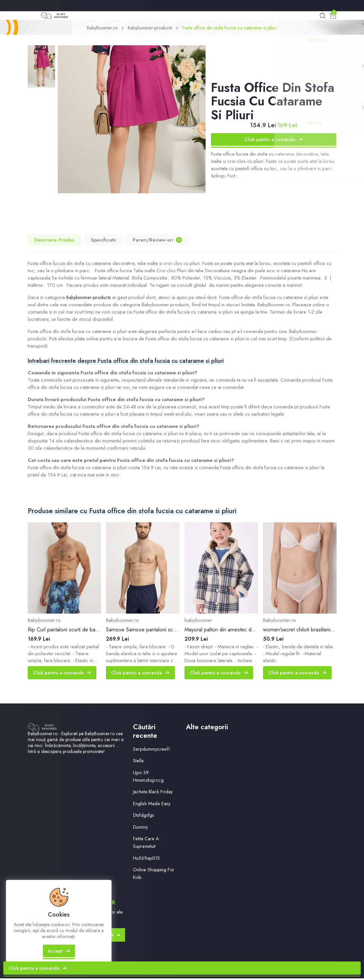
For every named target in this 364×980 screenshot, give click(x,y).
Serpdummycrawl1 (152, 750)
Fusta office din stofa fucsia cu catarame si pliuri (232, 29)
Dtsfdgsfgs (144, 817)
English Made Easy (153, 805)
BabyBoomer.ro (99, 29)
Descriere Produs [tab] (54, 241)
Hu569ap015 (147, 859)
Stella (138, 762)
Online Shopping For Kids (154, 875)
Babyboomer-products (149, 29)
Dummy (141, 828)
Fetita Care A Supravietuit (146, 844)
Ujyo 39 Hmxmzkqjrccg (149, 778)
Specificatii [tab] (103, 241)
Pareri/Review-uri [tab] (157, 241)
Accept (60, 958)
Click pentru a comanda (274, 141)
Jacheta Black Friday (154, 793)
